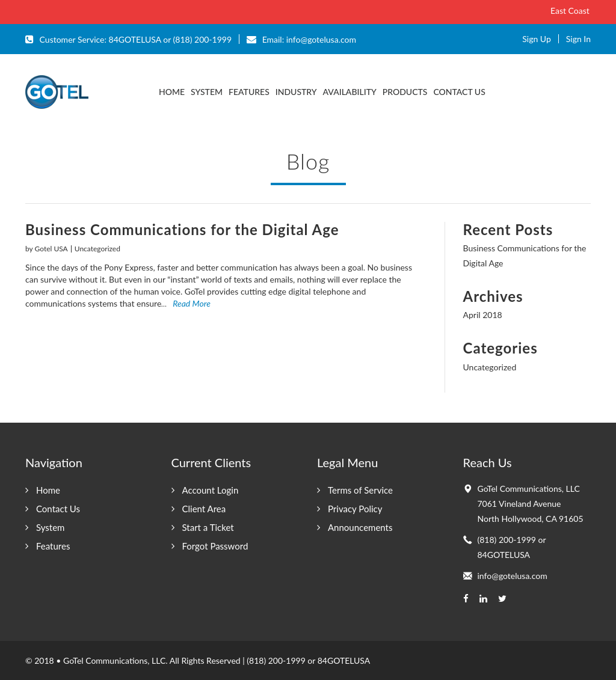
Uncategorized (97, 249)
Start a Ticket (208, 527)
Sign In (578, 39)
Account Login (211, 490)
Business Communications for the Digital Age (182, 229)
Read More (186, 303)
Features (249, 92)
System (207, 92)
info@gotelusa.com (513, 576)
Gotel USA (51, 249)
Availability (350, 92)
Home (48, 490)
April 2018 (483, 315)
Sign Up (537, 39)
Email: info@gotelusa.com (301, 39)
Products (405, 92)
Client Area (204, 509)
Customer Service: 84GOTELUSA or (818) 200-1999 (128, 39)
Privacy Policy (355, 509)
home (172, 92)
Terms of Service (360, 490)
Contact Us (459, 92)
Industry (296, 92)
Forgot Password (215, 546)
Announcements (360, 527)
